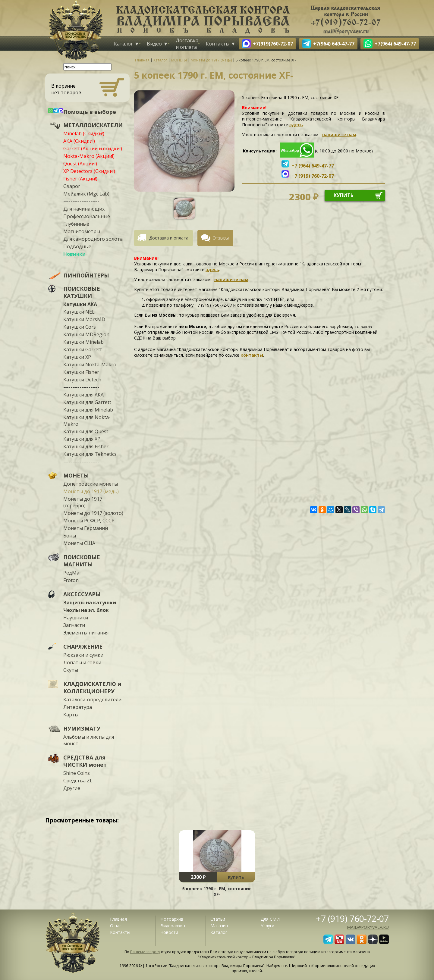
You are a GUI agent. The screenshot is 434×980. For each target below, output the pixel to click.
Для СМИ (270, 919)
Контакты (218, 44)
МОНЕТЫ (76, 475)
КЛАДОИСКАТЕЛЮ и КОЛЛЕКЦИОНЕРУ (92, 687)
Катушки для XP (82, 439)
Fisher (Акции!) (80, 179)
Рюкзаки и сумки (83, 655)
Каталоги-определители (92, 700)
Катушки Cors (80, 327)
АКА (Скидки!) (79, 141)
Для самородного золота (93, 239)
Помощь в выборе (90, 112)
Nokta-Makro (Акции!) (89, 156)
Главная (118, 919)
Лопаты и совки (82, 662)
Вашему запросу (145, 952)
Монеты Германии (86, 528)
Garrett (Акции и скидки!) (93, 149)
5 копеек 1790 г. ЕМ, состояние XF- (217, 891)
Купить (236, 877)
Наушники (76, 618)
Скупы (71, 670)
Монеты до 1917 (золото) (93, 513)
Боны (70, 536)
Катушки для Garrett (87, 402)
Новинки (74, 254)
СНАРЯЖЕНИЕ (83, 647)
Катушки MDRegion (86, 334)
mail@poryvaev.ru (368, 927)
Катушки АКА (80, 304)
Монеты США (79, 543)
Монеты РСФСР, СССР (89, 521)
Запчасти (74, 625)
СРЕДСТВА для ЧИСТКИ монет (85, 761)
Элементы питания (86, 633)
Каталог (123, 44)
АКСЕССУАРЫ (82, 594)
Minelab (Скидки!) (84, 133)
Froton (71, 580)
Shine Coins (77, 773)
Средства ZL (78, 781)
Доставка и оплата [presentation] (169, 238)
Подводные (77, 246)
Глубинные (76, 224)
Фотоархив (172, 919)
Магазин (219, 926)
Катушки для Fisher (86, 446)
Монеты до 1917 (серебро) (83, 502)
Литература (78, 707)
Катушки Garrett (83, 349)
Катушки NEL (79, 312)
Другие (72, 788)
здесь (296, 125)
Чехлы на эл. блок (86, 610)
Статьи (218, 919)
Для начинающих (84, 209)
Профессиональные (87, 216)
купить (344, 195)
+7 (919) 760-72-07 (352, 918)
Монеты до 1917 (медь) (91, 491)
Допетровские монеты (91, 484)
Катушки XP (77, 357)
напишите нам (339, 135)
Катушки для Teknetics (90, 454)
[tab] (166, 238)
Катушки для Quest (86, 431)
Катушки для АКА (83, 395)
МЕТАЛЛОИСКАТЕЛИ (93, 125)
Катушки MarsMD (84, 319)
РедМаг (72, 573)
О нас (116, 926)
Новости (169, 932)
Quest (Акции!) (80, 164)
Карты (71, 715)
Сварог (72, 186)
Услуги (267, 926)
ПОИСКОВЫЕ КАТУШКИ (82, 292)
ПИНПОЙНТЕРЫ (86, 275)
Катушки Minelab (83, 342)
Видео (154, 44)
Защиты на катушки (90, 603)
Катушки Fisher (81, 372)
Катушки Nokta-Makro (90, 365)
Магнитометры (82, 231)
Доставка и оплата (187, 44)
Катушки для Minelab (88, 410)
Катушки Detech (82, 380)
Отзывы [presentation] (221, 238)
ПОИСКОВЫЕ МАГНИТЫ (82, 561)
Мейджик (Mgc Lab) (86, 194)
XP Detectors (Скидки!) (89, 171)
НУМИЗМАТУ (82, 728)
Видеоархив (173, 926)
